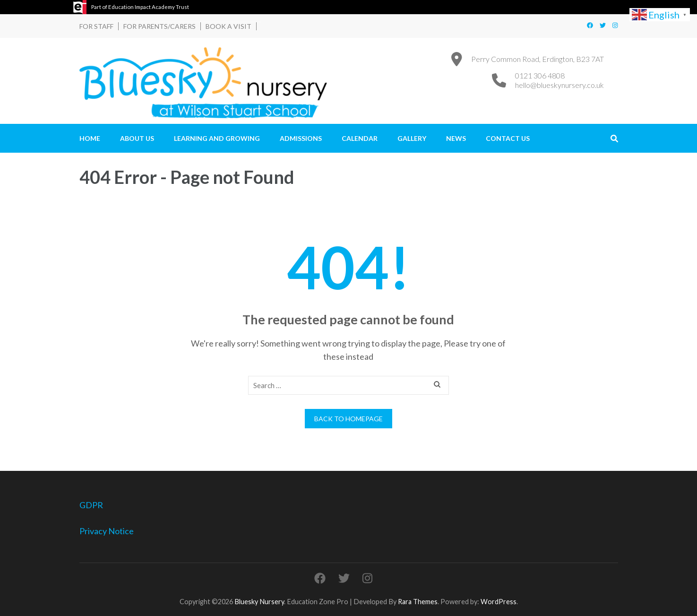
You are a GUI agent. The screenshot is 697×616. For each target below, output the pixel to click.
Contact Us (508, 138)
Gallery (412, 138)
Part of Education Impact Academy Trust (140, 7)
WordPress (499, 602)
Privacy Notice (107, 531)
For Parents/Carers (159, 26)
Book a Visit (228, 26)
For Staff (96, 26)
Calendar (360, 138)
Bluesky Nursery (259, 602)
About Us (137, 138)
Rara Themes (418, 602)
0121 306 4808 (540, 75)
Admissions (301, 138)
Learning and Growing (217, 138)
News (456, 138)
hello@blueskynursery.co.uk (559, 85)
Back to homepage (348, 419)
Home (90, 138)
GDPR (91, 505)
